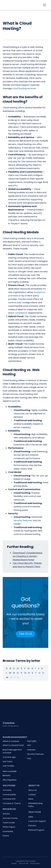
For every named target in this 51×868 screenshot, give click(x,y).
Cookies (14, 863)
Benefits (7, 775)
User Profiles (8, 766)
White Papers (9, 827)
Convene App (9, 757)
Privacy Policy (35, 863)
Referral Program (36, 830)
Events (6, 836)
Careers (32, 795)
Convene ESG (9, 799)
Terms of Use (24, 863)
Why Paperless (10, 780)
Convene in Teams (12, 803)
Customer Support (37, 821)
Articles (6, 814)
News (31, 799)
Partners (32, 826)
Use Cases (8, 761)
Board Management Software (12, 751)
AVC (29, 745)
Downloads (8, 831)
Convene (7, 790)
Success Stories (10, 818)
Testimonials (9, 823)
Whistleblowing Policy (35, 805)
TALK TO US (26, 634)
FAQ (29, 758)
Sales (31, 817)
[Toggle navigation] (45, 5)
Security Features (35, 754)
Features (31, 750)
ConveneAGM (9, 795)
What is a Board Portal (13, 745)
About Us (33, 790)
